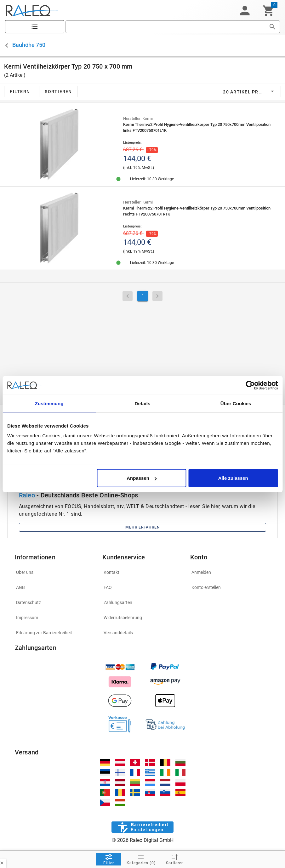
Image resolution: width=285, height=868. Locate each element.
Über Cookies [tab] (236, 403)
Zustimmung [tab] (49, 403)
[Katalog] (35, 27)
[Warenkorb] (268, 11)
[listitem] (55, 572)
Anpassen (142, 478)
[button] (245, 11)
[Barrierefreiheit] (142, 827)
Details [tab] (143, 403)
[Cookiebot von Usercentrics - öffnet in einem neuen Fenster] (250, 385)
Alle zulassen (233, 478)
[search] (166, 27)
